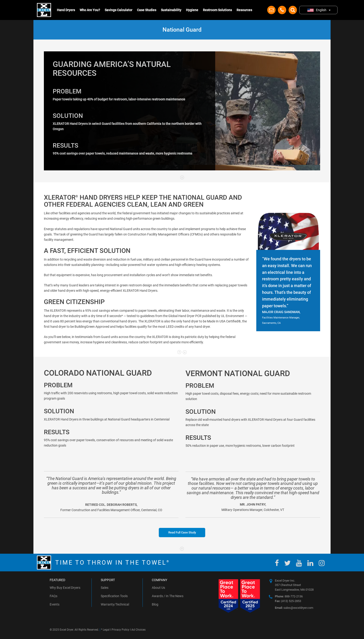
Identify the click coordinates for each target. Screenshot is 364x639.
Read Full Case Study (182, 532)
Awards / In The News (168, 596)
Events (55, 604)
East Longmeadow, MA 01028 (294, 590)
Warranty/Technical (115, 604)
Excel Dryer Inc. (285, 581)
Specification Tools (114, 596)
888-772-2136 (289, 596)
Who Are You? (90, 10)
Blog (155, 604)
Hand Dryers (66, 10)
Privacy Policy (120, 630)
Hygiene (192, 10)
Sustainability (171, 10)
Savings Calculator (119, 10)
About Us (158, 588)
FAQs (54, 596)
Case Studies (147, 10)
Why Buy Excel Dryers (65, 588)
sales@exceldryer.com (294, 608)
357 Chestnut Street (288, 585)
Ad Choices (138, 630)
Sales (105, 588)
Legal (106, 630)
